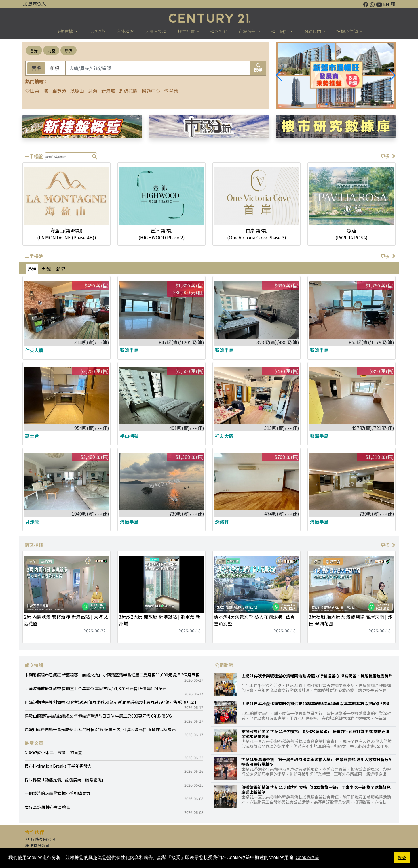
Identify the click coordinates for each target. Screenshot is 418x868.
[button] (392, 75)
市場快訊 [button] (248, 31)
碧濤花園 (128, 91)
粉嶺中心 (151, 91)
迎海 (93, 91)
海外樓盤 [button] (125, 31)
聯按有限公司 (37, 845)
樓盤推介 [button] (219, 31)
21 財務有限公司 (40, 839)
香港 (34, 51)
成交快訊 (34, 665)
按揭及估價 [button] (347, 31)
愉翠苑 (171, 91)
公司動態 (224, 665)
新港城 (108, 91)
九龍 (51, 51)
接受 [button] (402, 858)
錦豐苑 (59, 91)
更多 (388, 156)
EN (386, 4)
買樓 (36, 68)
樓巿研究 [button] (280, 31)
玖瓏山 (77, 91)
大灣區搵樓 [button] (156, 31)
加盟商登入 (35, 4)
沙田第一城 (37, 91)
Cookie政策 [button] (307, 857)
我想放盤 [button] (97, 31)
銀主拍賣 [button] (187, 31)
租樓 (55, 68)
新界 (69, 51)
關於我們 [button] (313, 31)
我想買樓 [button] (65, 31)
